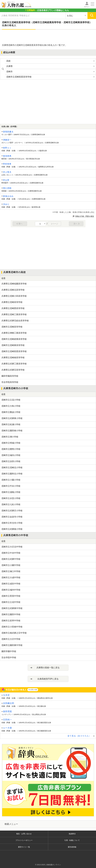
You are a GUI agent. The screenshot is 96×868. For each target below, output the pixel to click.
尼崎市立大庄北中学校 (12, 547)
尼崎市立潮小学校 (10, 437)
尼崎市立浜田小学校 (11, 461)
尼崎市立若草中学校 (11, 621)
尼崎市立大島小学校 (11, 406)
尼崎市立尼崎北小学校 (12, 468)
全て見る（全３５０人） (79, 736)
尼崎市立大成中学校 (11, 578)
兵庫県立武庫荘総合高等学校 (15, 321)
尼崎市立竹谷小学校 (11, 486)
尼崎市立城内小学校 (11, 455)
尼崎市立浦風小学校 (11, 492)
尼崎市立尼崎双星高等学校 (14, 351)
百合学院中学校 (9, 658)
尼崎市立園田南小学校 (12, 431)
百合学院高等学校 (10, 382)
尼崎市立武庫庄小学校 (12, 511)
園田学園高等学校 (10, 376)
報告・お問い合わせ (24, 834)
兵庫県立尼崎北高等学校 (13, 290)
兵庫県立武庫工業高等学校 (14, 364)
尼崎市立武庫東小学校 (12, 418)
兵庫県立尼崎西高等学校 (13, 308)
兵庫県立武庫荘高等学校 (13, 370)
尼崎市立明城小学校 (11, 443)
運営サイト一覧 (24, 847)
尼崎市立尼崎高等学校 (12, 327)
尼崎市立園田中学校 (11, 614)
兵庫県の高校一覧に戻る (48, 668)
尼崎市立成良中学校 (11, 584)
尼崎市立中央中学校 (11, 553)
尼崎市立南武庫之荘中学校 (14, 633)
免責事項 (72, 834)
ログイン (87, 7)
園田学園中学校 (9, 651)
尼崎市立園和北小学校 (12, 474)
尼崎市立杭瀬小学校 (11, 424)
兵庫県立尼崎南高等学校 (13, 358)
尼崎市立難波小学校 (11, 412)
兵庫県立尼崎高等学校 (12, 302)
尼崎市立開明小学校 (11, 449)
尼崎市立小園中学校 (11, 565)
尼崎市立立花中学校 (11, 602)
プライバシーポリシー (24, 840)
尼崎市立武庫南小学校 (12, 529)
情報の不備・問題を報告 (85, 216)
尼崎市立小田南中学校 (12, 627)
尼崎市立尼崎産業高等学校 (14, 339)
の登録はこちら (47, 10)
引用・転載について (72, 840)
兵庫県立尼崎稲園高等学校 (14, 284)
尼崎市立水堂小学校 (11, 498)
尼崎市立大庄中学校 (11, 639)
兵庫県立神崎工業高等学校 (14, 333)
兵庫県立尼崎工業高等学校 (14, 314)
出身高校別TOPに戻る (48, 679)
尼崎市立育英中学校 (11, 596)
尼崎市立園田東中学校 (12, 645)
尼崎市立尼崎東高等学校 (13, 345)
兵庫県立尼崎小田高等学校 (14, 296)
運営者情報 (72, 847)
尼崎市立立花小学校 (11, 400)
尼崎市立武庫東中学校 (12, 608)
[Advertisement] (48, 37)
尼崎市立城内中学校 (11, 590)
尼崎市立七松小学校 (11, 504)
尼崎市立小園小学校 (11, 480)
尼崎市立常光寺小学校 (12, 523)
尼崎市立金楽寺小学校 (12, 517)
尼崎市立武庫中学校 (11, 559)
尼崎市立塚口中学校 (11, 571)
